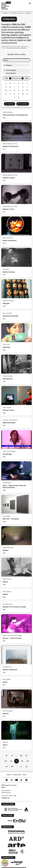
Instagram (12, 780)
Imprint (9, 775)
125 (22, 761)
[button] (16, 65)
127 (7, 766)
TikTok (21, 780)
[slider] (10, 78)
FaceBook (7, 780)
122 (6, 761)
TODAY (5, 863)
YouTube (17, 780)
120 (21, 755)
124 (17, 762)
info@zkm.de (5, 798)
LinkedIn (26, 780)
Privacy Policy (17, 775)
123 (12, 761)
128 (13, 766)
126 (28, 761)
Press (25, 775)
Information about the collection (16, 48)
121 (27, 755)
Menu (30, 3)
